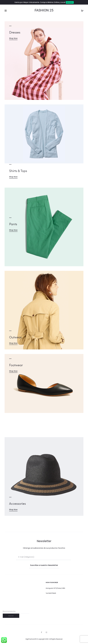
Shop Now (13, 38)
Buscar (11, 616)
